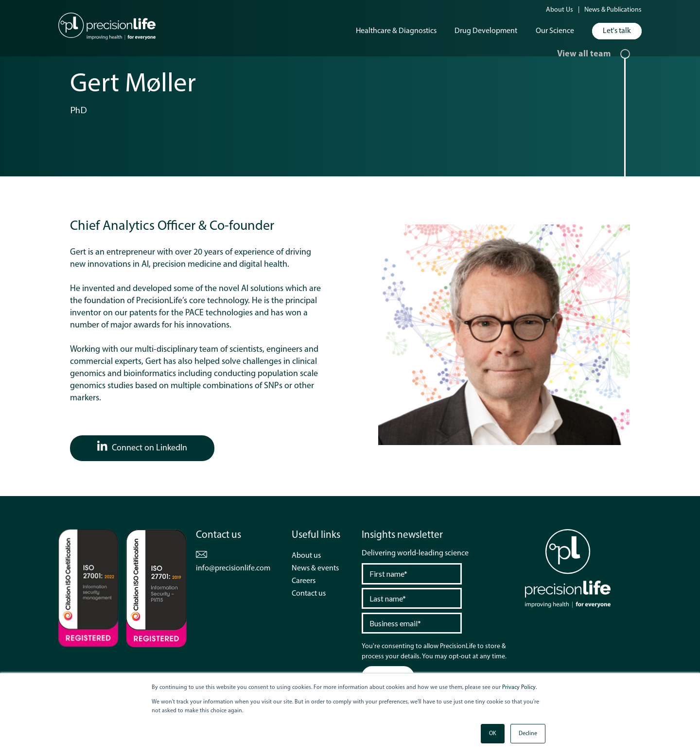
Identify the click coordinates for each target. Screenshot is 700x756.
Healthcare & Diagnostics (396, 31)
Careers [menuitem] (304, 581)
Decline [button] (528, 734)
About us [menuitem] (306, 556)
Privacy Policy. (519, 687)
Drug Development (486, 31)
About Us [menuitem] (560, 10)
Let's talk (617, 31)
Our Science (555, 31)
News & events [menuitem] (315, 568)
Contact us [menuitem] (309, 594)
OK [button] (493, 734)
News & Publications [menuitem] (613, 10)
